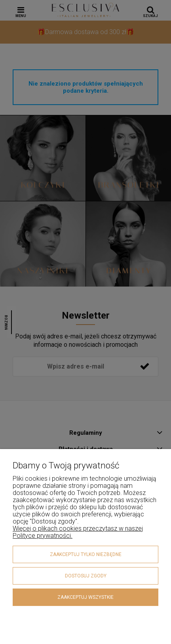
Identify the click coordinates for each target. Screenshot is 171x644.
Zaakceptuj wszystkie (85, 597)
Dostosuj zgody (86, 576)
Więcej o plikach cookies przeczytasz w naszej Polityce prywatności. (78, 532)
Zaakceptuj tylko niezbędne (86, 554)
